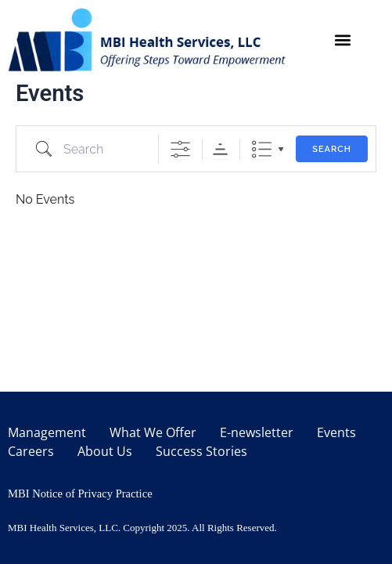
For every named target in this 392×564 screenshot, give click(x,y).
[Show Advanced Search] (180, 149)
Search (332, 149)
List (262, 149)
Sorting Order (220, 149)
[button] (343, 40)
